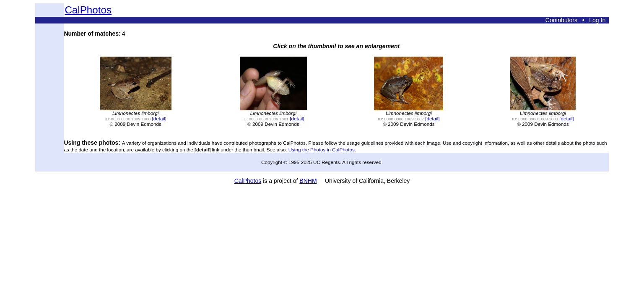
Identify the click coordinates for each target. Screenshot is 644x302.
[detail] (159, 118)
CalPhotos (88, 10)
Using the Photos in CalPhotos (322, 150)
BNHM (308, 181)
